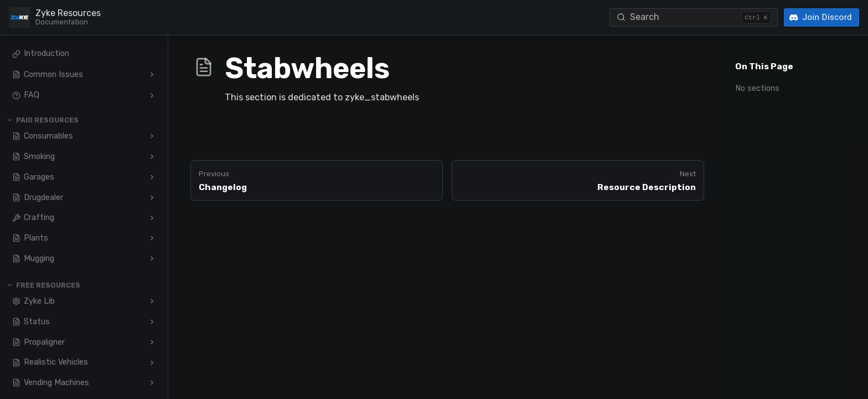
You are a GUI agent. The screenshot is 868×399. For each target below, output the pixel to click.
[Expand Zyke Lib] (152, 301)
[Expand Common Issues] (152, 75)
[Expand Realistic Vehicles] (152, 362)
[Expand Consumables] (152, 136)
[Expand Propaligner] (152, 342)
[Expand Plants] (152, 238)
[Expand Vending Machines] (152, 383)
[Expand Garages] (152, 177)
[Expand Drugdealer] (152, 197)
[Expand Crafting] (152, 218)
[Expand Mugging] (152, 259)
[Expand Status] (152, 321)
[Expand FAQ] (152, 95)
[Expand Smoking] (152, 156)
